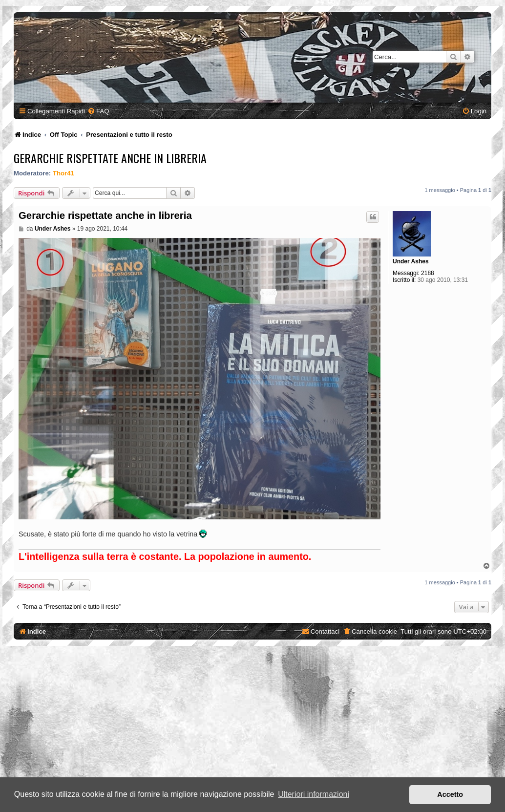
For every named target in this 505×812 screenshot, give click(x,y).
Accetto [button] (450, 794)
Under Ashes (411, 261)
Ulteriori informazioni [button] (314, 794)
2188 (428, 273)
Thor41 (63, 173)
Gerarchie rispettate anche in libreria (110, 158)
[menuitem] (98, 111)
